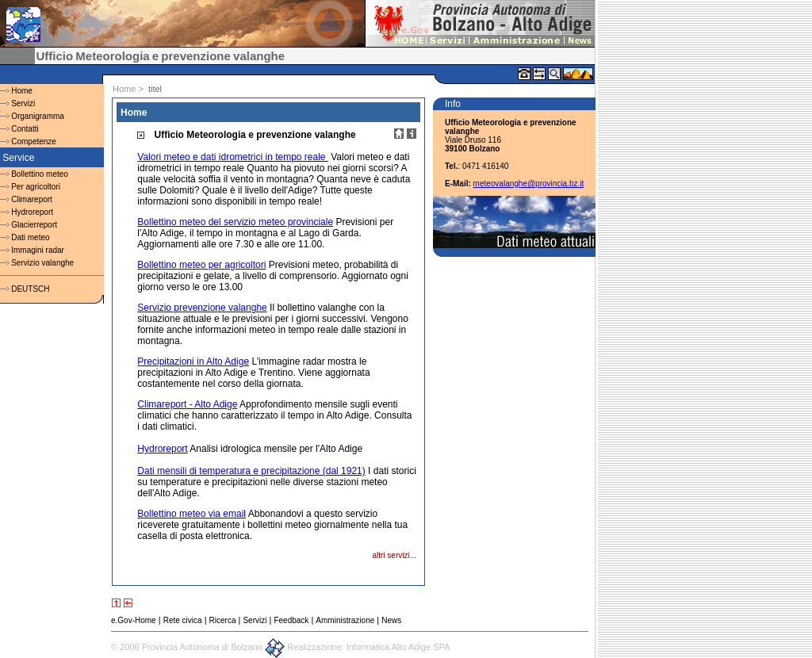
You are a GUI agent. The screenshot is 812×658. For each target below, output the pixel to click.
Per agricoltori (36, 187)
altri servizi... (394, 555)
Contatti (25, 129)
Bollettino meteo (40, 174)
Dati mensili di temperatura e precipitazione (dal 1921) (251, 471)
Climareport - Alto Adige (187, 404)
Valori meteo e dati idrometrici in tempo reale (233, 157)
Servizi (23, 103)
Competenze (34, 142)
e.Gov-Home (134, 620)
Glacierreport (34, 225)
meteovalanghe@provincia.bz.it (529, 184)
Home (22, 91)
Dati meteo (30, 237)
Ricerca (223, 620)
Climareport (32, 199)
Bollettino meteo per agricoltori (201, 265)
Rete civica (183, 620)
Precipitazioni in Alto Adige (193, 362)
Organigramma (38, 116)
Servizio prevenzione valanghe (202, 308)
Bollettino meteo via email (192, 514)
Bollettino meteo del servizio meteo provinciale (235, 222)
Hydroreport (32, 212)
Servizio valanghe (42, 263)
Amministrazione (345, 620)
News (391, 620)
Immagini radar (38, 250)
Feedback (291, 620)
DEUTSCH (30, 289)
